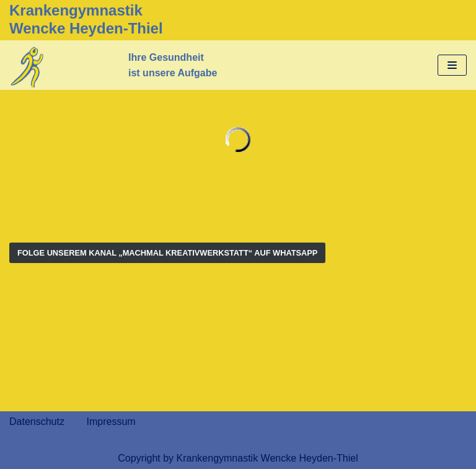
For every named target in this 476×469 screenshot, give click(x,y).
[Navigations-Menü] (452, 65)
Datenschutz (37, 422)
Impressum (111, 422)
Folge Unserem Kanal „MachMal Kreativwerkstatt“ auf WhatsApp (167, 253)
